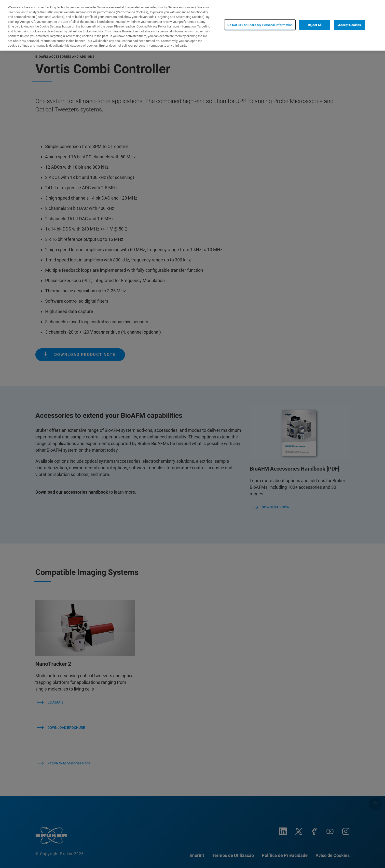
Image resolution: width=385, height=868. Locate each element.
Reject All (315, 25)
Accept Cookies (350, 25)
